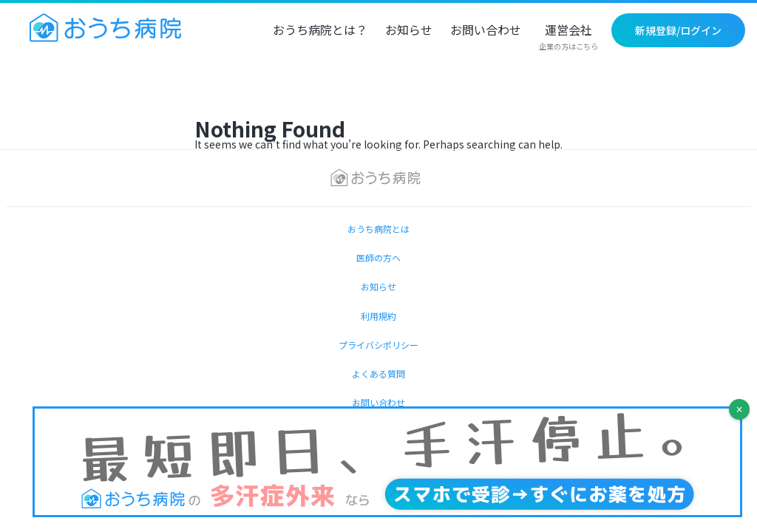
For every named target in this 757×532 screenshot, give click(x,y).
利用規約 (378, 316)
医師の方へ (378, 258)
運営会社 (568, 38)
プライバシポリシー (378, 345)
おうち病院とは (378, 229)
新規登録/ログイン (678, 30)
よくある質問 (378, 374)
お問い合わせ (486, 31)
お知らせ (409, 31)
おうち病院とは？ (320, 31)
